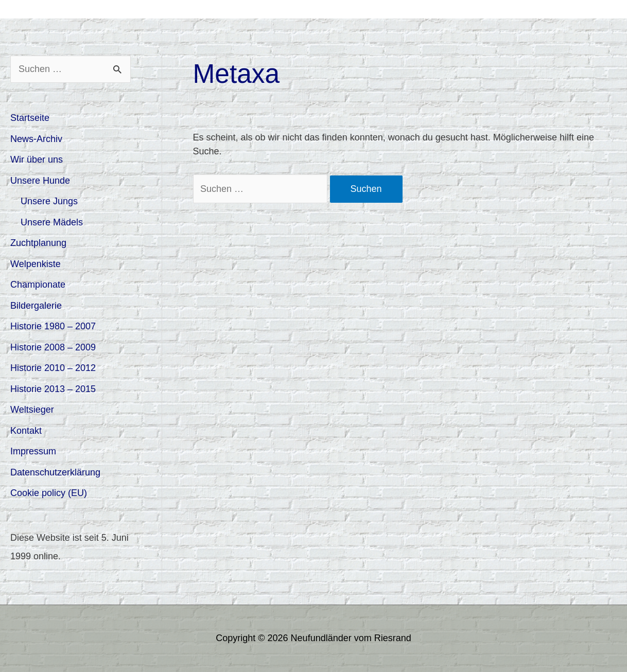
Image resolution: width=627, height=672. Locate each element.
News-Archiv (36, 139)
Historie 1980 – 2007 (53, 326)
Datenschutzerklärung (55, 472)
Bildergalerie (36, 306)
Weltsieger (32, 410)
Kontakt (26, 431)
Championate (38, 285)
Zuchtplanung (38, 243)
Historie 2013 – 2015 (53, 389)
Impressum (33, 451)
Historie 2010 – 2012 (53, 368)
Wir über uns (37, 160)
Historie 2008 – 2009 (53, 347)
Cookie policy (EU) (49, 493)
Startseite (30, 118)
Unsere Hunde (40, 181)
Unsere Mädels (52, 222)
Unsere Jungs (49, 201)
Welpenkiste (36, 264)
